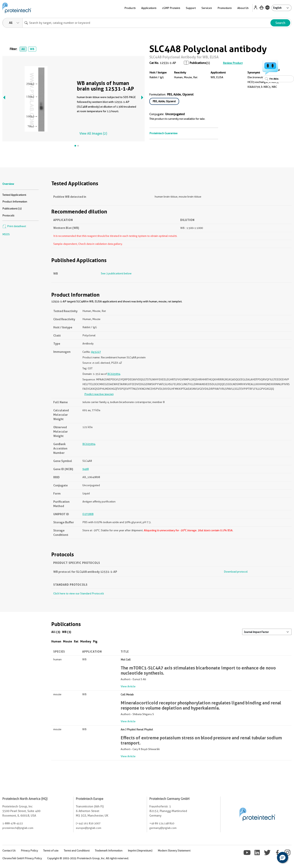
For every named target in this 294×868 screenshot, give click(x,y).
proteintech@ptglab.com (18, 828)
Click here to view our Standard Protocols (79, 593)
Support (191, 8)
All (23, 49)
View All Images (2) (93, 134)
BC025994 (114, 374)
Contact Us (9, 851)
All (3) (56, 632)
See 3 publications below (116, 273)
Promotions (225, 8)
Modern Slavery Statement (174, 851)
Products (130, 8)
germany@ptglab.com (163, 828)
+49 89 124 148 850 (162, 823)
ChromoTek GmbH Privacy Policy (22, 858)
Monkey (86, 641)
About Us (243, 8)
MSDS (6, 234)
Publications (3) (12, 208)
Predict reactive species (99, 394)
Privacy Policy (29, 851)
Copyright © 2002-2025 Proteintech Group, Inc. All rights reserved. (88, 858)
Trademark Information (109, 851)
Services (207, 8)
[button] (283, 857)
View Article (128, 686)
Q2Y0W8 (88, 514)
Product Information (15, 202)
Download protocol (236, 572)
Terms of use (51, 851)
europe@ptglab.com (89, 828)
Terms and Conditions (77, 851)
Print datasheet (14, 226)
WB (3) (67, 632)
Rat (76, 641)
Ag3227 (96, 352)
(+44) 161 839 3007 (88, 823)
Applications (149, 8)
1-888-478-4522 (13, 823)
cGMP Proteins (171, 8)
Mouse (68, 641)
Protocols (8, 215)
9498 (86, 469)
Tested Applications (14, 195)
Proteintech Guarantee (163, 133)
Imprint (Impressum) (140, 851)
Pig (95, 641)
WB (32, 49)
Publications (198, 63)
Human (56, 641)
